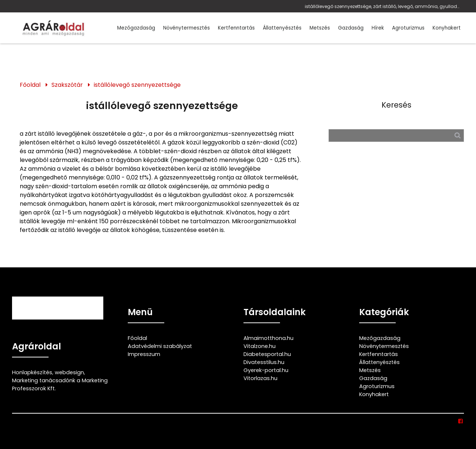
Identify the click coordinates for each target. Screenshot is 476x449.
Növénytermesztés (187, 28)
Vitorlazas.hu (260, 378)
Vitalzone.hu (260, 346)
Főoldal (30, 85)
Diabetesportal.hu (267, 354)
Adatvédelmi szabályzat (160, 346)
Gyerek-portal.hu (266, 370)
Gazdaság (351, 28)
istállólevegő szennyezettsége (137, 85)
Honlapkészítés (32, 372)
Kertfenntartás (236, 28)
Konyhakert (447, 28)
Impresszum (144, 354)
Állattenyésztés (282, 28)
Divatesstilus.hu (264, 362)
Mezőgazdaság (136, 28)
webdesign (69, 372)
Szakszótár (67, 85)
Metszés (320, 28)
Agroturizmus (408, 28)
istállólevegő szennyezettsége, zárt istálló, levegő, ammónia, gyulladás (383, 6)
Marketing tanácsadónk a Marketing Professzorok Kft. (60, 384)
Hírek (378, 28)
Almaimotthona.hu (268, 338)
